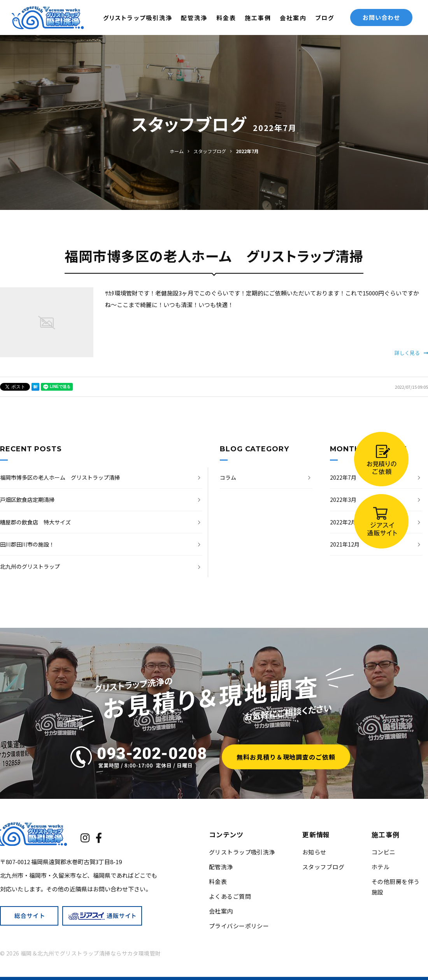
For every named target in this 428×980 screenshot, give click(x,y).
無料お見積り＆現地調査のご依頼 (286, 757)
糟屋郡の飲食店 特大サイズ (35, 522)
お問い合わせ (381, 17)
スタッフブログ (323, 867)
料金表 (226, 18)
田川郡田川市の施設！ (27, 544)
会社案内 (293, 18)
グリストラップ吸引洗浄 (138, 18)
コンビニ (384, 852)
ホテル (381, 867)
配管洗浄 (194, 18)
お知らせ (314, 852)
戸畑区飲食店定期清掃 (27, 500)
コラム (228, 477)
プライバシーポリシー (239, 926)
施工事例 (258, 18)
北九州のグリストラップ (30, 566)
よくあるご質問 (230, 896)
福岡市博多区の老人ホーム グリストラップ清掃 (60, 477)
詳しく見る (411, 353)
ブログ (325, 18)
